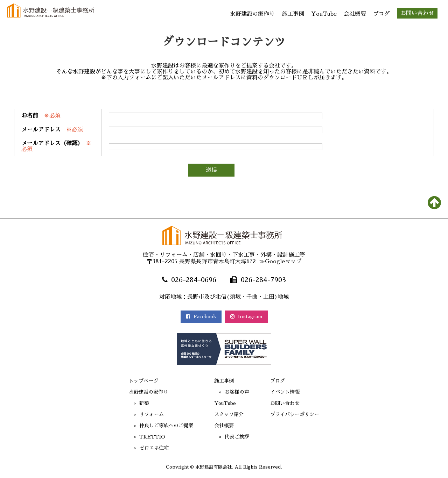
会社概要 (355, 14)
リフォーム (144, 415)
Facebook (199, 317)
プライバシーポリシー (300, 415)
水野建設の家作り (252, 14)
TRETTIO (145, 438)
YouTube (324, 14)
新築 (136, 404)
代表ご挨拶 (237, 438)
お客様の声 (237, 393)
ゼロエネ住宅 (147, 449)
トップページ (136, 382)
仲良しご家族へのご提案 (161, 427)
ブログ (381, 14)
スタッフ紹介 (230, 415)
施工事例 (293, 14)
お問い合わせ (417, 13)
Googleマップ (283, 262)
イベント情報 (289, 393)
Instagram (249, 317)
